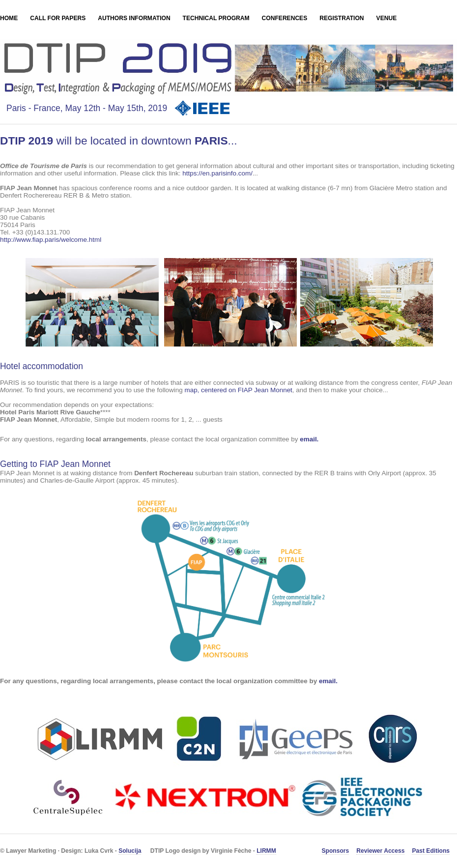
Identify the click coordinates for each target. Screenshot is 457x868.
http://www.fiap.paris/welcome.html (51, 240)
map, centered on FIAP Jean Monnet (238, 390)
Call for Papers (58, 18)
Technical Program (216, 18)
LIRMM (266, 851)
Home (9, 18)
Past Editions (431, 851)
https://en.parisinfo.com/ (217, 173)
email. (309, 439)
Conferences (285, 18)
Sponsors (336, 851)
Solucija (130, 851)
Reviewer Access (380, 851)
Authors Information (134, 18)
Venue (387, 18)
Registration (342, 18)
